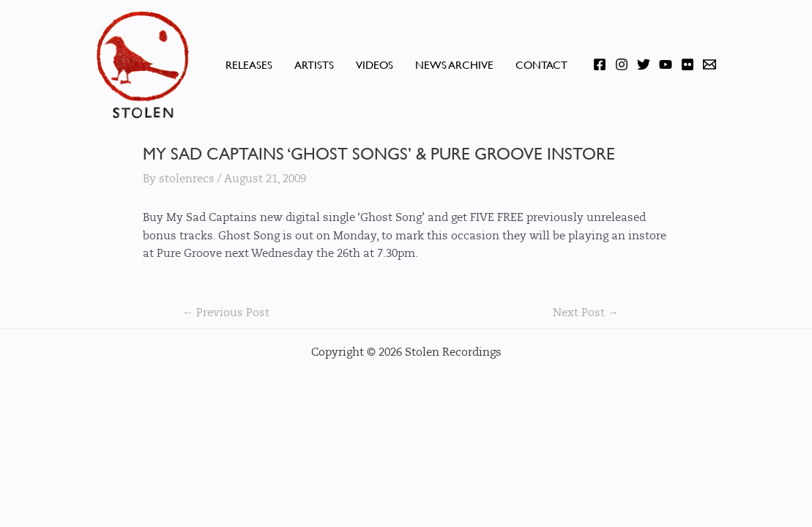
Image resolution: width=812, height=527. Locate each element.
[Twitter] (644, 64)
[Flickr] (688, 64)
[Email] (709, 64)
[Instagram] (622, 64)
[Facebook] (600, 64)
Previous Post (226, 313)
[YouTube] (666, 64)
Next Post (586, 313)
